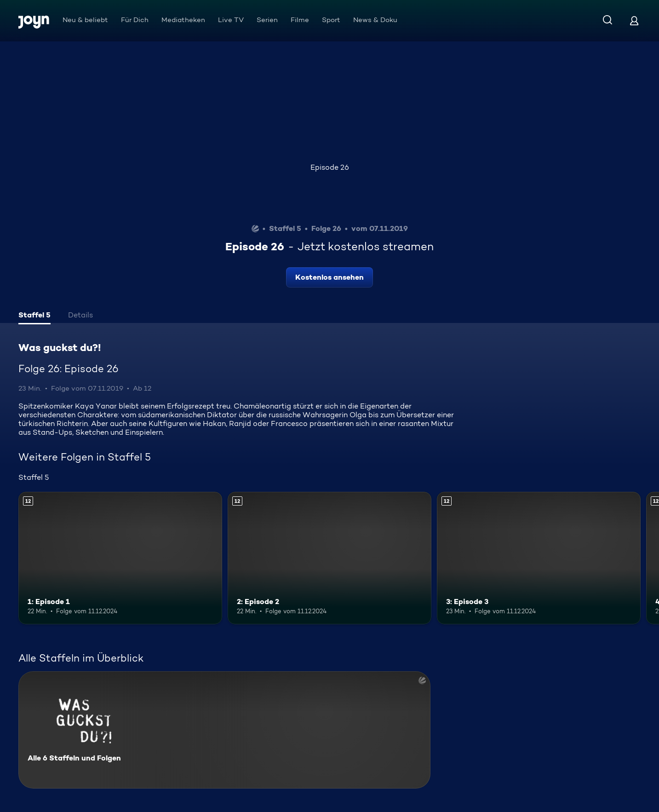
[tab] (34, 316)
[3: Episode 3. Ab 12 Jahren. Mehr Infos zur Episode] (539, 558)
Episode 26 (330, 167)
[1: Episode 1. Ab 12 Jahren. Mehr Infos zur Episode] (120, 558)
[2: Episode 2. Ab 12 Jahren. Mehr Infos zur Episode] (329, 558)
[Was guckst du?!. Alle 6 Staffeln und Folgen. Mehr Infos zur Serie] (224, 730)
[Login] (634, 20)
